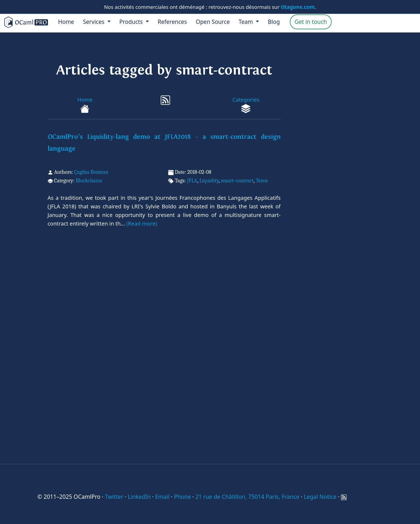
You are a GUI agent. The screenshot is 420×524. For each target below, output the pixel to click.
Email (162, 497)
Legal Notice (320, 497)
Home (66, 22)
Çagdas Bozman (91, 172)
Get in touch (311, 22)
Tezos (262, 181)
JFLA (192, 181)
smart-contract (237, 181)
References (172, 22)
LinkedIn (139, 497)
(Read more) (142, 224)
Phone (182, 497)
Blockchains (89, 181)
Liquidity (209, 181)
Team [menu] (247, 22)
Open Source (213, 22)
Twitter (114, 497)
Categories (246, 105)
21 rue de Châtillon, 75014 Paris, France (247, 497)
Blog (274, 22)
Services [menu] (95, 22)
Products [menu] (132, 22)
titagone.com (298, 7)
